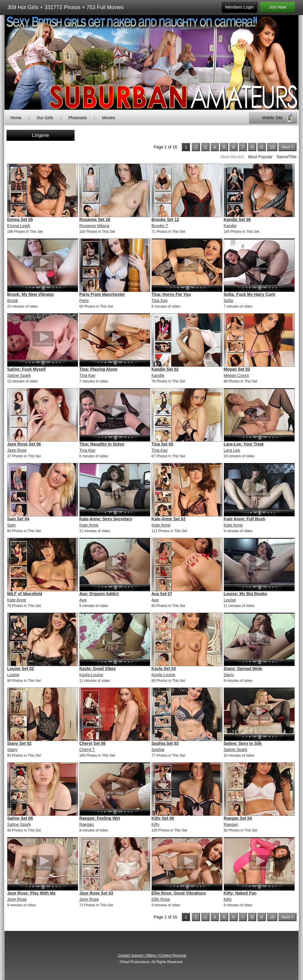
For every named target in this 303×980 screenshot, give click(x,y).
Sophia (158, 750)
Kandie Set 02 (165, 369)
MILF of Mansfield (25, 594)
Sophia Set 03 (165, 743)
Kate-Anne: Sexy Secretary (106, 519)
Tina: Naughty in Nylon (102, 444)
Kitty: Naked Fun (240, 893)
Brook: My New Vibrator (30, 294)
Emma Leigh (19, 226)
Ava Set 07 (162, 594)
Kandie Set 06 (237, 219)
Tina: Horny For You (171, 294)
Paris (84, 301)
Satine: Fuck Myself (26, 369)
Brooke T (160, 226)
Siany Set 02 (19, 743)
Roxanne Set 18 (95, 219)
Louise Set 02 (20, 669)
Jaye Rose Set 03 (96, 893)
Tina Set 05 (162, 444)
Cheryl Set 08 (92, 743)
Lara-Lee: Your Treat (244, 444)
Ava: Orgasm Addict (99, 594)
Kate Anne (89, 525)
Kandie (230, 226)
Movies (109, 118)
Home (16, 118)
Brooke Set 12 (165, 219)
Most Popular (260, 157)
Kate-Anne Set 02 (169, 519)
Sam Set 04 (18, 519)
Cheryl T (87, 750)
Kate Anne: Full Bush (245, 519)
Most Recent (232, 157)
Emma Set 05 (20, 219)
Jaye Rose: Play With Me (31, 893)
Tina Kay (160, 301)
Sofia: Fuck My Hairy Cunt (249, 294)
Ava (83, 600)
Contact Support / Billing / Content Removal (152, 955)
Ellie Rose (161, 899)
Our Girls (45, 118)
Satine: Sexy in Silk (243, 743)
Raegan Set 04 (238, 818)
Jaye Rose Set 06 (24, 444)
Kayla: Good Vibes (97, 669)
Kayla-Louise (91, 675)
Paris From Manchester (102, 294)
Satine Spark (19, 375)
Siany (229, 675)
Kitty (155, 824)
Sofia (228, 301)
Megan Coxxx (236, 375)
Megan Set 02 (237, 369)
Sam (11, 525)
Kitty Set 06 (163, 818)
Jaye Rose (17, 450)
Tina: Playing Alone (98, 369)
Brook (13, 301)
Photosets (78, 118)
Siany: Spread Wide (243, 669)
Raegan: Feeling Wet (100, 818)
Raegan (87, 824)
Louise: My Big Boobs (245, 594)
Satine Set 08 (20, 818)
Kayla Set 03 (164, 669)
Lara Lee (232, 450)
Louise (230, 600)
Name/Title (287, 157)
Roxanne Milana (94, 226)
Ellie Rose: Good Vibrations (179, 893)
